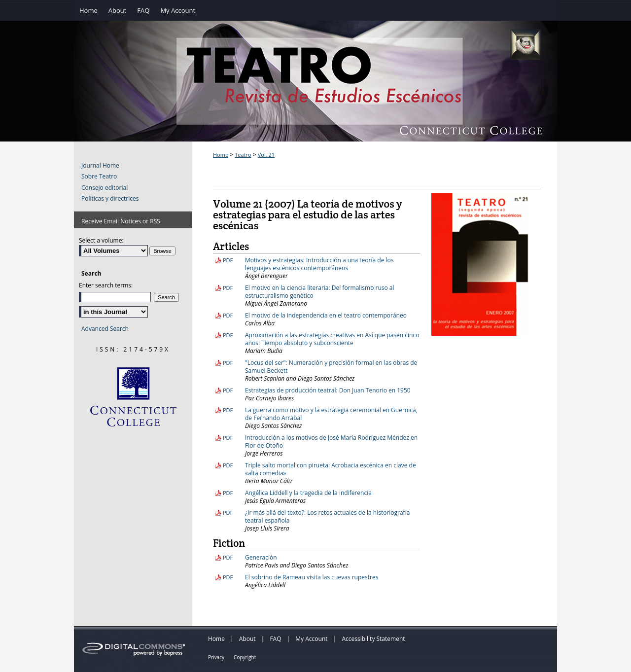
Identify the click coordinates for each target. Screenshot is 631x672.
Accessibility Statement (373, 639)
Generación (261, 557)
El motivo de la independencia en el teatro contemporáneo (326, 315)
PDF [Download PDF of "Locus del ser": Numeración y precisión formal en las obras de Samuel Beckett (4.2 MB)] (228, 363)
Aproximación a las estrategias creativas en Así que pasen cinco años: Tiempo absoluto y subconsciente (332, 339)
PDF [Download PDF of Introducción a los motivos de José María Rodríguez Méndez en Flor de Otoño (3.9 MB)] (228, 438)
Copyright (245, 657)
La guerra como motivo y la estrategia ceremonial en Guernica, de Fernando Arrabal (331, 414)
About (247, 639)
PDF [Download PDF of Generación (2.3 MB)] (228, 557)
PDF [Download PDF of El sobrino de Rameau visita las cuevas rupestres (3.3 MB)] (228, 577)
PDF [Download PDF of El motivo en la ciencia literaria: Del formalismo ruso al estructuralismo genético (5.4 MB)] (228, 288)
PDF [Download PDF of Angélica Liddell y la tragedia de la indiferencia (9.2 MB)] (228, 493)
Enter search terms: (106, 285)
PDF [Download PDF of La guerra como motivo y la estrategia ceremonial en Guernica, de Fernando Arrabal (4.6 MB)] (228, 410)
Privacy (216, 657)
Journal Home (100, 166)
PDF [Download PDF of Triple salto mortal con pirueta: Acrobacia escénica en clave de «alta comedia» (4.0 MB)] (228, 465)
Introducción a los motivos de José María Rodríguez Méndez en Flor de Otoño (331, 442)
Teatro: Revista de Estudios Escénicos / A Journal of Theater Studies (315, 91)
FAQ (275, 639)
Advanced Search (105, 329)
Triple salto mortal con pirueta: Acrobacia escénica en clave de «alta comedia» (331, 469)
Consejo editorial (105, 188)
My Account (311, 639)
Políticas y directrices (110, 199)
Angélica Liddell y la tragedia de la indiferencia (308, 493)
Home (221, 155)
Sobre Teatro (99, 177)
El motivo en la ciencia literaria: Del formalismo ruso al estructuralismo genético (320, 292)
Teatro (243, 155)
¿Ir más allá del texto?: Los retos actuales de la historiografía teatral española (327, 516)
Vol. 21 (266, 155)
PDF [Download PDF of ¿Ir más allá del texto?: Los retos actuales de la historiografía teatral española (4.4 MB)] (228, 513)
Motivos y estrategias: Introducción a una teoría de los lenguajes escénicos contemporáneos (319, 264)
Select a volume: (101, 240)
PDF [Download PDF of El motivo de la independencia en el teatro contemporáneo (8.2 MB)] (228, 315)
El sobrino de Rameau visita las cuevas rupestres (312, 577)
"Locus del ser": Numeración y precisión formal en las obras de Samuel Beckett (331, 367)
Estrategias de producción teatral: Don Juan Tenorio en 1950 (328, 390)
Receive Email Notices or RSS (121, 221)
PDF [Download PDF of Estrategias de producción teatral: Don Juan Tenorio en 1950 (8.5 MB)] (228, 390)
